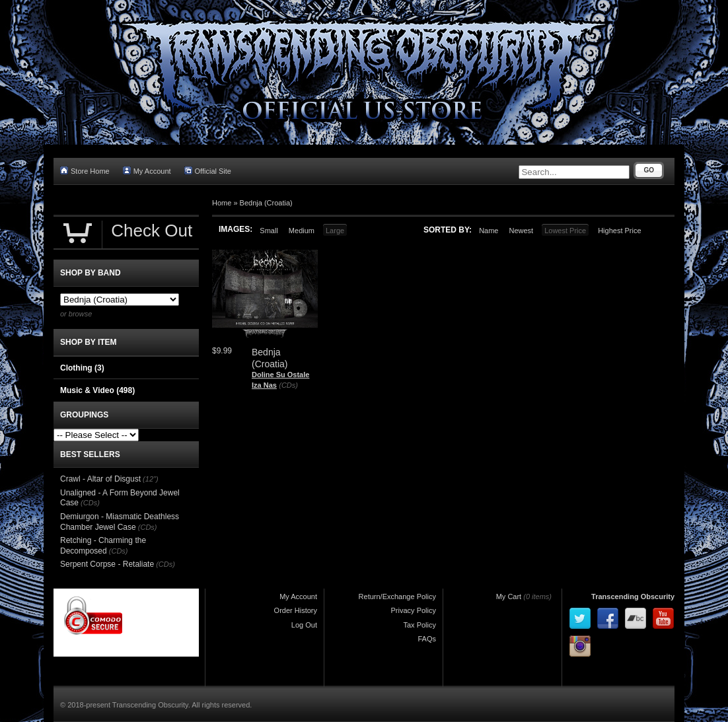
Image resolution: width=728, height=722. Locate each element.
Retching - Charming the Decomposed (103, 546)
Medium (302, 231)
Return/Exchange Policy (397, 596)
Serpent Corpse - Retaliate (107, 564)
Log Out (304, 625)
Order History (296, 610)
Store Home (85, 171)
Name (489, 231)
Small (269, 231)
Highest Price (619, 231)
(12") (150, 479)
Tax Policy (419, 625)
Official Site (208, 171)
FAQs (427, 639)
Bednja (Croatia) (266, 203)
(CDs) (288, 385)
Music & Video (97, 390)
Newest (521, 231)
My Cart (509, 596)
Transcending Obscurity (633, 596)
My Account (147, 171)
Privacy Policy (414, 610)
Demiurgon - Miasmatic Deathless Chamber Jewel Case (120, 522)
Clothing (82, 368)
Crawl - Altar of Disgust (100, 479)
